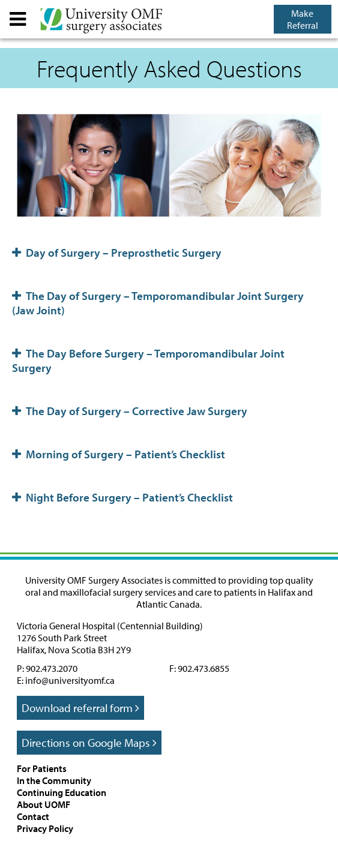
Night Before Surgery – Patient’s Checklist (122, 497)
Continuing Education (62, 792)
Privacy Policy (45, 828)
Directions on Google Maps (89, 743)
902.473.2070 (52, 668)
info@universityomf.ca (70, 680)
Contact (33, 816)
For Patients (42, 768)
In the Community (54, 780)
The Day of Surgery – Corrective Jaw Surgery (130, 411)
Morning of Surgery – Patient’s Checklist (119, 454)
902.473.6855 (204, 668)
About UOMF (44, 804)
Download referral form (80, 708)
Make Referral (303, 19)
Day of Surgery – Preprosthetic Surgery (117, 253)
